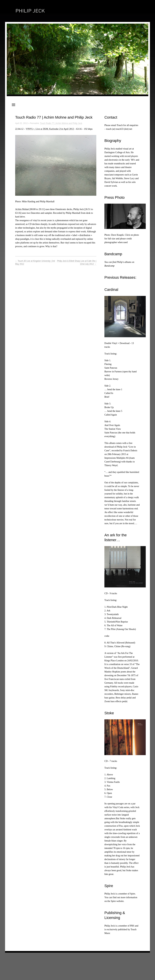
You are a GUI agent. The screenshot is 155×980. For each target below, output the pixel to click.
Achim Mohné (22, 209)
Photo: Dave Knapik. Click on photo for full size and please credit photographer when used (122, 239)
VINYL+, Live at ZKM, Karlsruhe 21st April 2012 (50, 129)
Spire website (117, 901)
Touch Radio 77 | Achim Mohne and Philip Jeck (61, 123)
